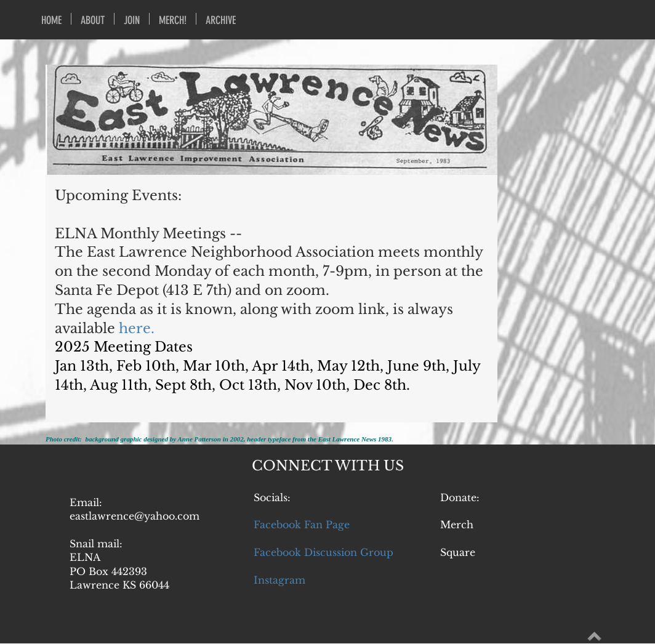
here (135, 328)
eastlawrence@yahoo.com (135, 516)
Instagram (279, 580)
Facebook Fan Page (302, 525)
